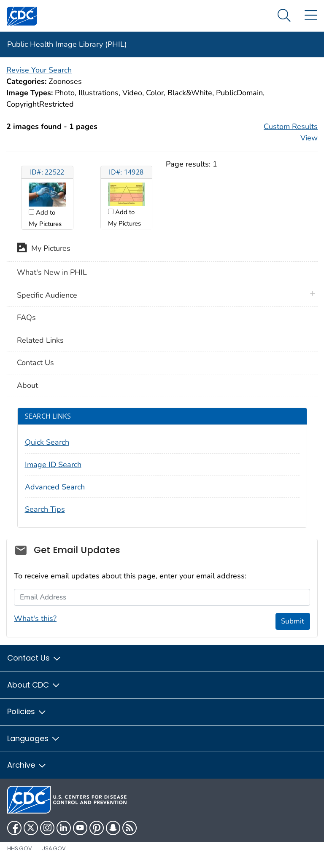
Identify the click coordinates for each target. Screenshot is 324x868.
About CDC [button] (34, 685)
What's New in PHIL (52, 272)
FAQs (26, 317)
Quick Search (47, 442)
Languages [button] (34, 738)
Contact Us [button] (34, 658)
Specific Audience (47, 295)
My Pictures (44, 249)
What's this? (35, 618)
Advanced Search (55, 487)
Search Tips (45, 509)
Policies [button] (27, 711)
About (27, 385)
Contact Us (35, 363)
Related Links (40, 340)
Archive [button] (27, 765)
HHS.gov (20, 848)
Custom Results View (291, 132)
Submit (293, 621)
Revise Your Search (39, 70)
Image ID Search (53, 465)
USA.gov (54, 848)
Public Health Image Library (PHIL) (67, 44)
